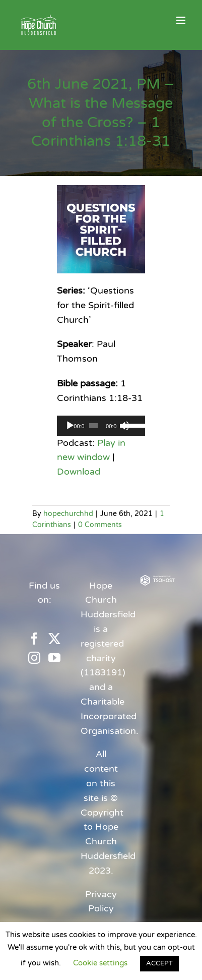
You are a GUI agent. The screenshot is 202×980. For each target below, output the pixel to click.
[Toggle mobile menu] (182, 20)
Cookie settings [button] (100, 963)
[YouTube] (54, 658)
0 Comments (100, 525)
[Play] (70, 426)
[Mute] (124, 426)
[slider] (93, 426)
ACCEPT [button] (159, 963)
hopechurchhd (68, 514)
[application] (101, 426)
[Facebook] (34, 639)
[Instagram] (34, 658)
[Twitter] (54, 639)
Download (79, 472)
